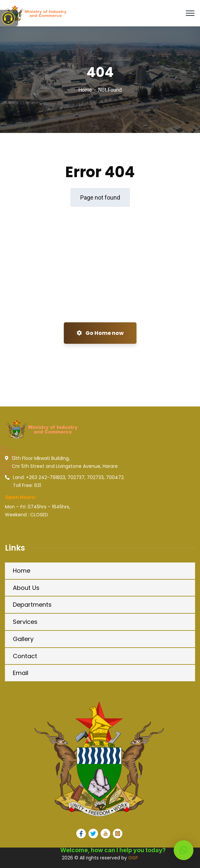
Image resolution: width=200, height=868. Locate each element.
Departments (32, 605)
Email (21, 673)
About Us (26, 588)
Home (85, 90)
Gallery (23, 639)
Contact (25, 656)
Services (25, 622)
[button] (184, 850)
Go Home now (100, 333)
